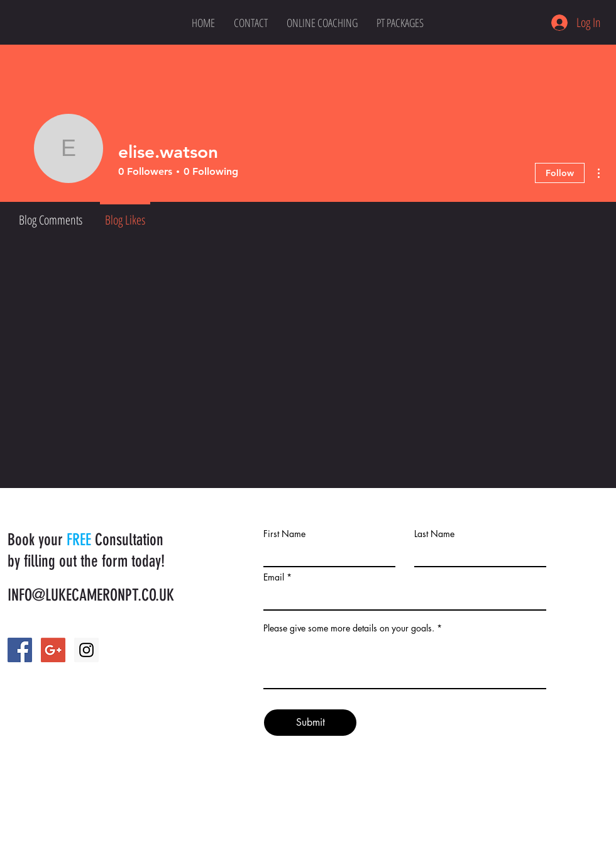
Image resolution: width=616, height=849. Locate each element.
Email (274, 577)
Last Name (434, 534)
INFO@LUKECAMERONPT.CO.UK (91, 595)
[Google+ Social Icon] (53, 650)
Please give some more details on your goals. (349, 628)
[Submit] (310, 723)
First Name (284, 534)
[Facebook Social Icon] (20, 650)
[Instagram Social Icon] (86, 650)
